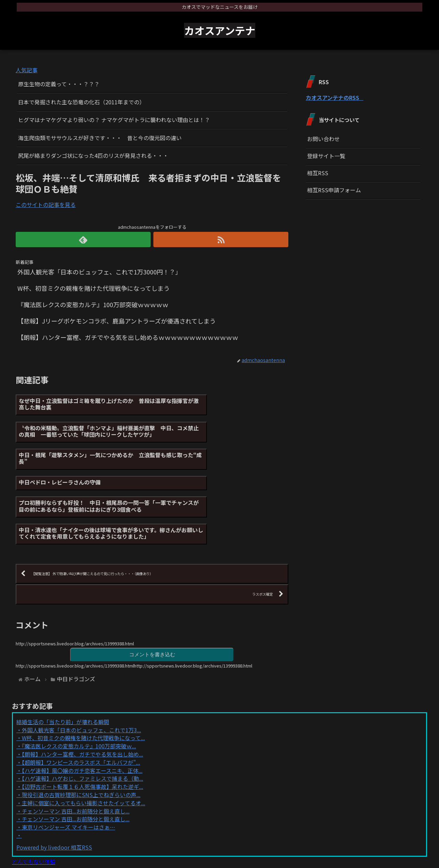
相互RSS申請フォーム (334, 190)
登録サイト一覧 (326, 156)
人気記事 (27, 70)
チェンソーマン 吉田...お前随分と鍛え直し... (76, 755)
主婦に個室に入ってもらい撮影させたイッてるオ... (84, 748)
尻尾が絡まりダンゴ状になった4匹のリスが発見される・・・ (93, 155)
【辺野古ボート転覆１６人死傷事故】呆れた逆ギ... (82, 731)
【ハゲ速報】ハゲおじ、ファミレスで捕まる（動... (82, 723)
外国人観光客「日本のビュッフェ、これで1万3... (81, 675)
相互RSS (318, 173)
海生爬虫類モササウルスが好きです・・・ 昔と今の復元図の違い (100, 138)
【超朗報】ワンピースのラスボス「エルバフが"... (81, 707)
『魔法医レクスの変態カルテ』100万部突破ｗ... (79, 691)
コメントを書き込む (152, 599)
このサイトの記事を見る (46, 205)
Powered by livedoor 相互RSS (54, 792)
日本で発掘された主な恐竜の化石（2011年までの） (81, 102)
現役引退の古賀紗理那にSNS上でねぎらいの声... (81, 739)
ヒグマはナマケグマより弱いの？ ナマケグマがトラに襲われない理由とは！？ (114, 120)
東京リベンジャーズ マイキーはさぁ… (69, 772)
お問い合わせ (323, 139)
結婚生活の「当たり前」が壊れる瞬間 (63, 667)
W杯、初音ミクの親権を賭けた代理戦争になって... (83, 683)
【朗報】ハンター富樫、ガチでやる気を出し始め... (82, 699)
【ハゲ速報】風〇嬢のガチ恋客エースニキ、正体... (82, 715)
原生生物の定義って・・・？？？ (59, 84)
